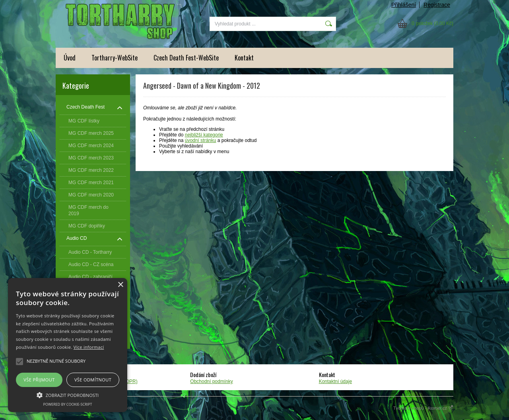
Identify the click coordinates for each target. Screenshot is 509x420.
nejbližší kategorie (204, 135)
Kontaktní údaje (335, 381)
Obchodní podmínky (211, 381)
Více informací (89, 347)
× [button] (120, 285)
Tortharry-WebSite (115, 58)
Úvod (70, 58)
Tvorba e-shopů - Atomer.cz (423, 408)
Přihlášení (404, 5)
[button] (68, 395)
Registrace (437, 5)
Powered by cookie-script (68, 404)
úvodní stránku (201, 140)
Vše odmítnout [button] (93, 380)
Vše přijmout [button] (39, 380)
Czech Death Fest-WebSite (186, 58)
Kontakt (244, 58)
